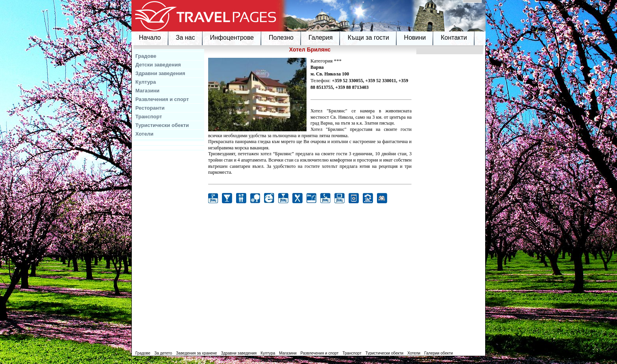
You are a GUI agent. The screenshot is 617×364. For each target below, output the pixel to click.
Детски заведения (158, 65)
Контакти (454, 38)
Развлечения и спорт (162, 99)
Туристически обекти (162, 125)
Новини (415, 38)
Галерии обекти (439, 353)
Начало (150, 38)
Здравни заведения (160, 73)
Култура (146, 82)
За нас (186, 38)
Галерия (321, 38)
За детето (163, 353)
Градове (146, 56)
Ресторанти (150, 108)
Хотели (144, 134)
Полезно (281, 38)
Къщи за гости (368, 38)
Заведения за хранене (196, 353)
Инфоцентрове (232, 38)
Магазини (147, 91)
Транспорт (149, 117)
